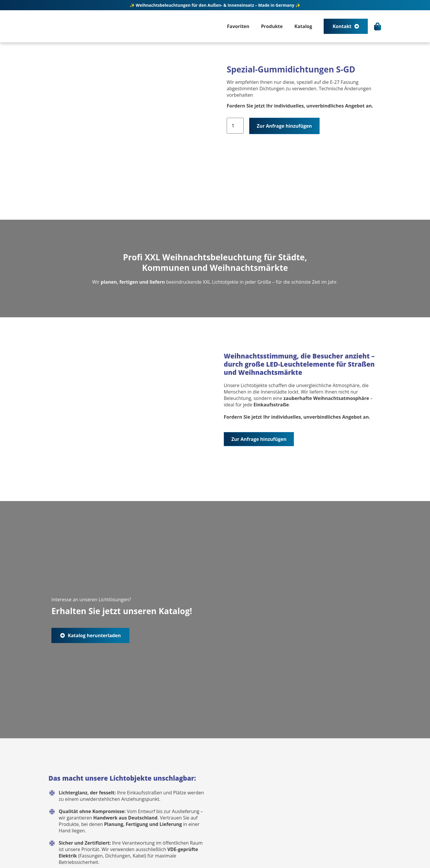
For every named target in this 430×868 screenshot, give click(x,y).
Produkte (272, 26)
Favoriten (238, 26)
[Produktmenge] (235, 126)
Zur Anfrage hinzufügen (284, 126)
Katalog (303, 26)
